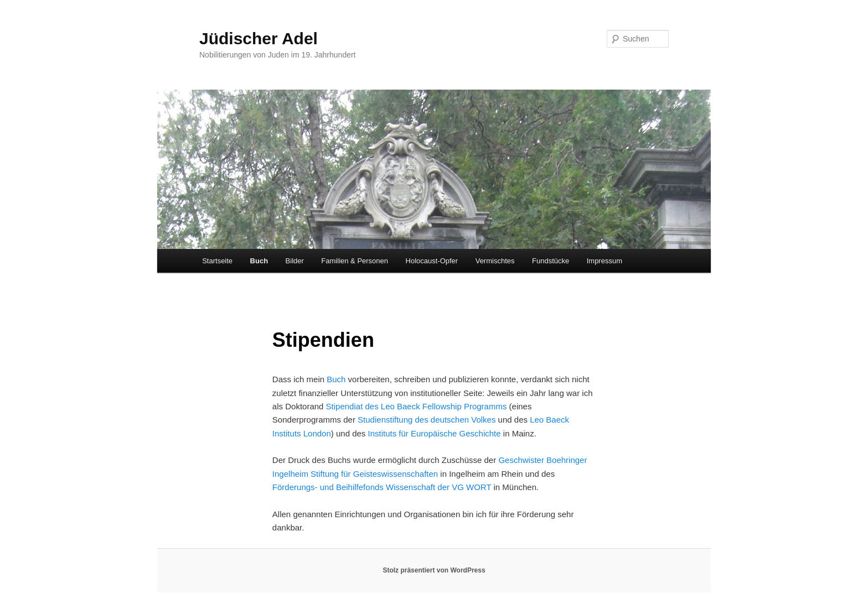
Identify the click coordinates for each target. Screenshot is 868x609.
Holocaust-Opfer (432, 261)
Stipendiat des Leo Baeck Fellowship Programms (417, 406)
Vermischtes (495, 261)
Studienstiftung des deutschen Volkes (427, 420)
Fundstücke (551, 261)
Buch (259, 261)
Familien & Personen (355, 261)
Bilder (295, 261)
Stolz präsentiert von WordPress (434, 570)
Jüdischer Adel (259, 38)
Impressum (604, 261)
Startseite (217, 261)
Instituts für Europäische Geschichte (435, 433)
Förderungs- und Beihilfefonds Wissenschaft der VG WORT (382, 487)
